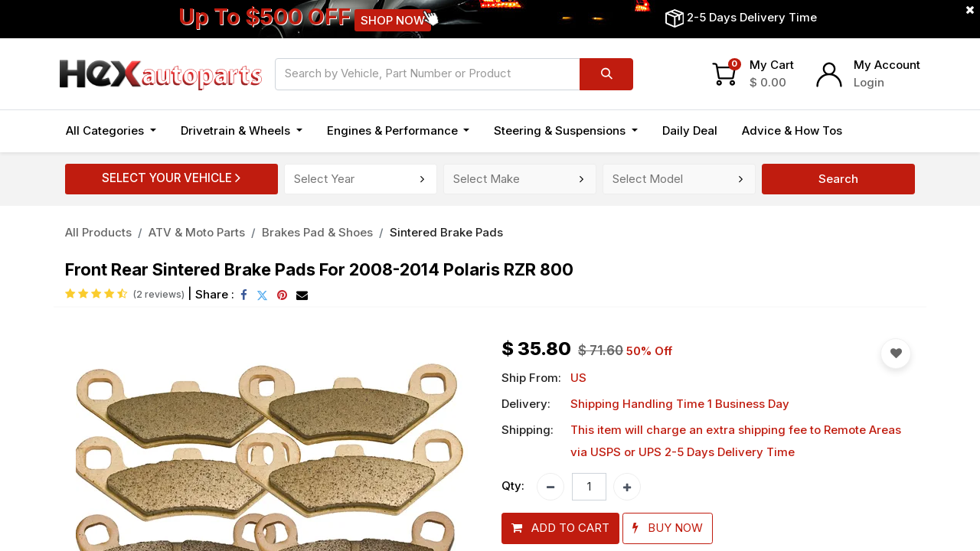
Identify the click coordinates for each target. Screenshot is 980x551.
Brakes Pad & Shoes (317, 232)
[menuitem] (690, 131)
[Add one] (627, 487)
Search (838, 179)
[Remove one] (550, 487)
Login (869, 82)
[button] (560, 528)
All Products (98, 232)
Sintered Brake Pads (446, 232)
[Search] (606, 74)
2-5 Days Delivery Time (752, 17)
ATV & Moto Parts (197, 232)
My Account (887, 65)
